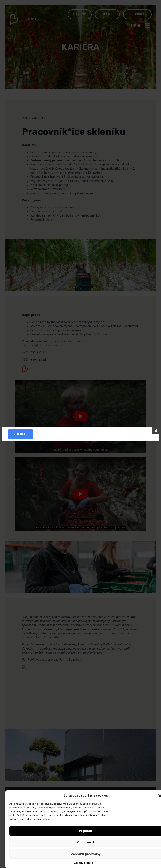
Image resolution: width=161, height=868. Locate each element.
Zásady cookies (84, 863)
